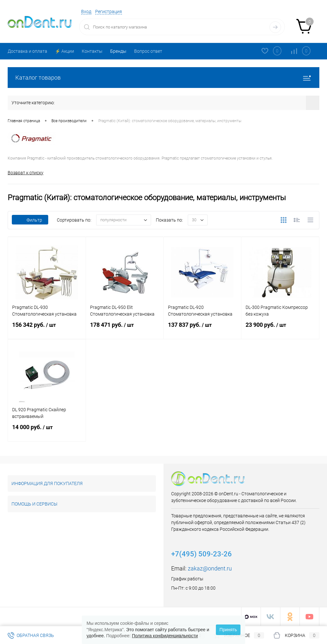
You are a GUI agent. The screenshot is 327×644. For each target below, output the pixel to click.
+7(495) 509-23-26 (202, 554)
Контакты (92, 51)
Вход (86, 12)
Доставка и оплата (27, 51)
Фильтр (30, 220)
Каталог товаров (163, 78)
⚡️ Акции (65, 51)
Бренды (118, 51)
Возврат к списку (26, 173)
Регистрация (109, 12)
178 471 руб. (125, 329)
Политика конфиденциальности (165, 636)
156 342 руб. (47, 329)
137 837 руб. (203, 329)
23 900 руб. (280, 329)
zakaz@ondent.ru (210, 568)
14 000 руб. (47, 431)
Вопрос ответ (148, 51)
